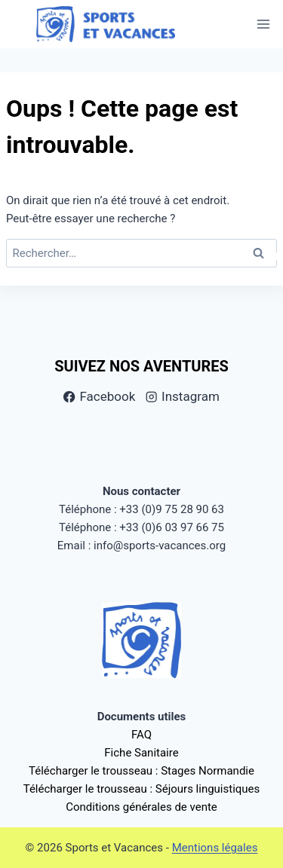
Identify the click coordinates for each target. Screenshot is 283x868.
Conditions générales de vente (141, 807)
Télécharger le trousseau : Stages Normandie (141, 771)
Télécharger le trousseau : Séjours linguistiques (142, 789)
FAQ (141, 735)
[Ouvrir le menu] (263, 24)
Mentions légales (215, 848)
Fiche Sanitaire (141, 753)
